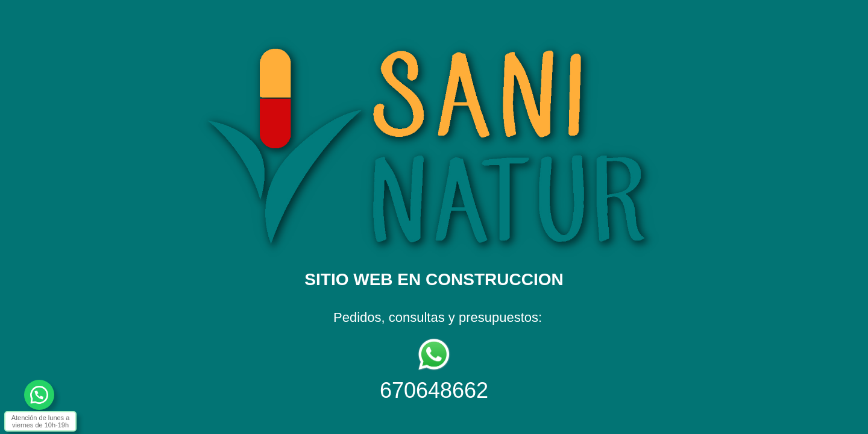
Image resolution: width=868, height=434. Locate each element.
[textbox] (434, 206)
